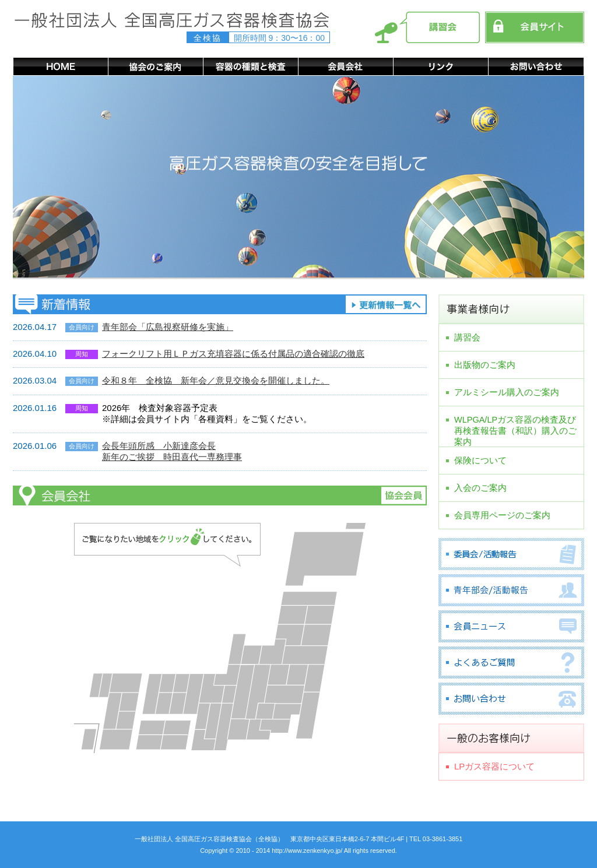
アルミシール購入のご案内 (507, 392)
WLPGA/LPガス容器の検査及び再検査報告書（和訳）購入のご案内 (515, 424)
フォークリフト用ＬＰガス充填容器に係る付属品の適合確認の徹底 (233, 354)
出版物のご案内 (485, 365)
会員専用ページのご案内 (502, 515)
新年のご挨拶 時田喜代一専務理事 (172, 457)
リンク (440, 66)
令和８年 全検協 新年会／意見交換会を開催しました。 (216, 380)
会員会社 (345, 66)
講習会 (467, 337)
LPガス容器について (494, 766)
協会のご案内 (155, 66)
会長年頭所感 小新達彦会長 (159, 446)
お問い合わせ (536, 66)
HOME (60, 66)
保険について (480, 460)
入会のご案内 (480, 488)
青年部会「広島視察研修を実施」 (168, 327)
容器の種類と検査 (250, 66)
